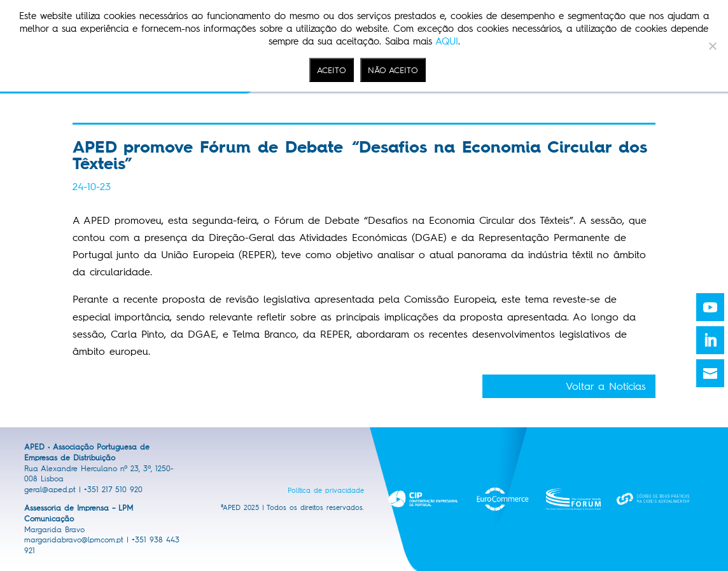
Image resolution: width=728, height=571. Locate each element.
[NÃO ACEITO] (712, 46)
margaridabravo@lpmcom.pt (74, 540)
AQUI (447, 41)
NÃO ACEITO (393, 70)
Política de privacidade (326, 491)
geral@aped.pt (50, 490)
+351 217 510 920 (113, 490)
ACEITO (332, 70)
